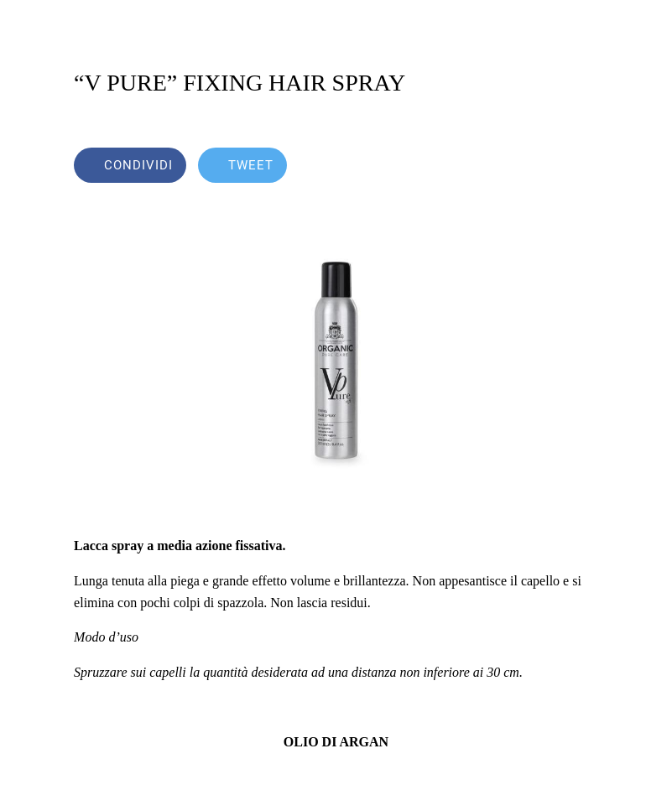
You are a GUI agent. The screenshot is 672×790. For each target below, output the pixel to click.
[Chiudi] (27, 27)
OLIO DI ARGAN (336, 742)
